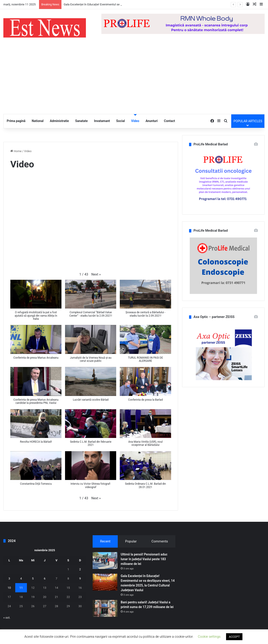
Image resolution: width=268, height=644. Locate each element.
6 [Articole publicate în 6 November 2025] (45, 578)
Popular (131, 541)
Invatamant (102, 121)
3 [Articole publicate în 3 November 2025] (9, 578)
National (38, 121)
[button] (96, 275)
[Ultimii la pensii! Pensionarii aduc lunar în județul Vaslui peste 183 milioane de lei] (105, 561)
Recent (105, 541)
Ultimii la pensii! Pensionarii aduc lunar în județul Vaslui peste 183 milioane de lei (144, 559)
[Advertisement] (134, 80)
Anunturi (152, 121)
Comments (160, 541)
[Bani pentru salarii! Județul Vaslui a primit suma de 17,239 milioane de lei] (105, 608)
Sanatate (81, 121)
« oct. (7, 618)
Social (121, 121)
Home (16, 151)
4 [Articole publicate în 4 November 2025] (21, 578)
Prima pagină (16, 121)
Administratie (59, 121)
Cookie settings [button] (209, 637)
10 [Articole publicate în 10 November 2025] (9, 588)
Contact (169, 121)
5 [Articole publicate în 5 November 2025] (33, 578)
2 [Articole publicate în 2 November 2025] (80, 569)
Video (135, 121)
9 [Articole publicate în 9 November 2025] (80, 578)
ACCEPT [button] (234, 637)
